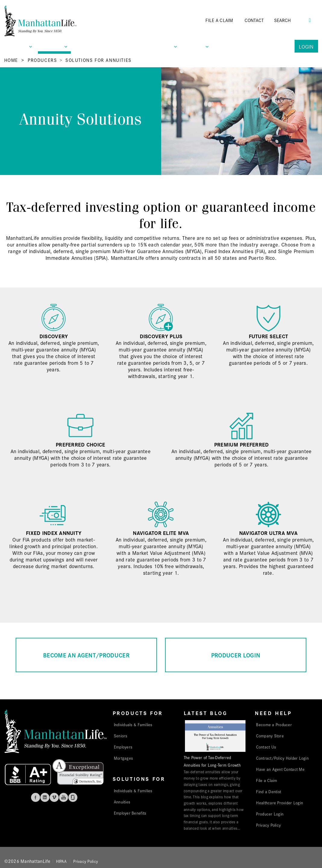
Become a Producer (274, 724)
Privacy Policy (268, 825)
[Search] (291, 20)
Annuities (122, 802)
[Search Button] (310, 19)
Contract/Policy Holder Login (282, 758)
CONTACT (254, 20)
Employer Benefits (130, 813)
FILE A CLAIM (219, 20)
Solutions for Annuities (98, 60)
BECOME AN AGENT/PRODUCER (86, 655)
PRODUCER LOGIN (236, 655)
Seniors (121, 736)
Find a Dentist (269, 791)
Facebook (36, 797)
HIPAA (61, 861)
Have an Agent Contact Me (280, 769)
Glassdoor (73, 797)
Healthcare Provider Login (280, 803)
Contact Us (266, 747)
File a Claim (267, 780)
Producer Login (270, 814)
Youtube (64, 797)
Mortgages (123, 758)
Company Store (270, 736)
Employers (123, 747)
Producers (42, 60)
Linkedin (45, 797)
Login (306, 46)
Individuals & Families (133, 724)
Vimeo (54, 797)
